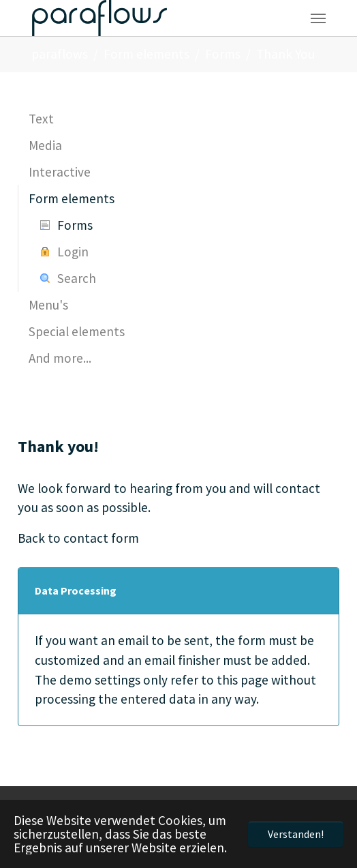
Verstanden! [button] (296, 834)
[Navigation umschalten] (318, 18)
